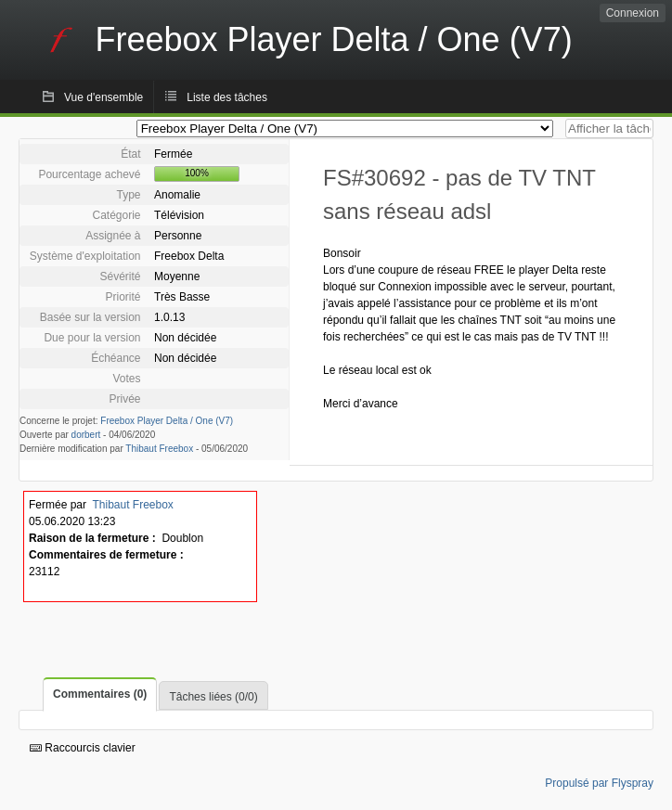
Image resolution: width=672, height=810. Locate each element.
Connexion (633, 13)
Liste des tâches (227, 97)
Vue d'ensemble (103, 97)
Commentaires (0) (100, 694)
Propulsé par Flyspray (599, 783)
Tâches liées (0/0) (213, 697)
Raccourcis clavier (83, 748)
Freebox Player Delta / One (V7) (167, 421)
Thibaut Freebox (159, 449)
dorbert (86, 435)
